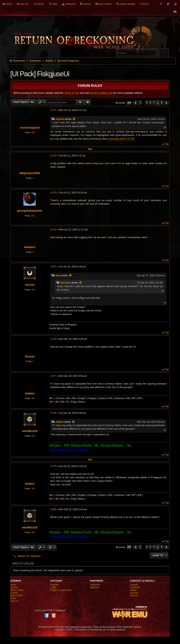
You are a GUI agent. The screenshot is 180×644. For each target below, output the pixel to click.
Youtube (134, 593)
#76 (54, 339)
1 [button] (140, 103)
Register (54, 585)
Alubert (30, 393)
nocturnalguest (30, 128)
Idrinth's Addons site (101, 93)
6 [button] (150, 103)
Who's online (17, 590)
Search (164, 54)
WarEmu (94, 587)
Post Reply (22, 102)
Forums (14, 587)
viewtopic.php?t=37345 (122, 139)
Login (53, 587)
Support (134, 585)
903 (33, 132)
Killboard (71, 4)
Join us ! (24, 4)
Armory (87, 4)
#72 (54, 156)
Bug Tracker (105, 4)
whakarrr (30, 247)
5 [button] (147, 103)
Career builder (127, 4)
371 (33, 216)
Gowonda (95, 585)
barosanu (66, 283)
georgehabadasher (30, 211)
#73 (54, 193)
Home (9, 4)
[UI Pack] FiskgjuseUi (68, 61)
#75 (54, 267)
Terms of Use (72, 93)
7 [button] (154, 103)
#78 (54, 413)
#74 (54, 230)
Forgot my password (61, 590)
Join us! (14, 601)
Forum (40, 4)
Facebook (135, 587)
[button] (129, 103)
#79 (54, 466)
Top (167, 144)
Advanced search (130, 47)
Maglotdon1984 (30, 173)
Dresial (30, 356)
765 (33, 398)
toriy (58, 276)
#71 (54, 110)
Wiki (55, 4)
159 (33, 436)
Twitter (133, 590)
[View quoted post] (74, 119)
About (145, 4)
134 (33, 290)
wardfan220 (30, 431)
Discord (134, 596)
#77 (54, 376)
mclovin (60, 119)
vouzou (30, 285)
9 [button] (162, 103)
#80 (54, 509)
